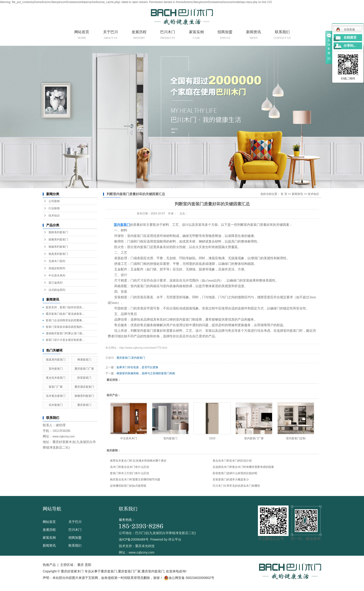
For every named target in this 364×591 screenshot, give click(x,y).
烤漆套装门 (84, 360)
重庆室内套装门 (153, 571)
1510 (212, 438)
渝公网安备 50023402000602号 (189, 578)
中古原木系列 (57, 276)
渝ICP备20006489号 (134, 539)
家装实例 (196, 36)
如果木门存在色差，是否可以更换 (137, 367)
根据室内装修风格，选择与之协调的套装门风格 (146, 373)
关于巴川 (110, 36)
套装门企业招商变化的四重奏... (65, 320)
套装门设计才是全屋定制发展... (65, 340)
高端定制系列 (57, 268)
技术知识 (54, 216)
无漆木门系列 (57, 261)
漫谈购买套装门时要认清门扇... (65, 333)
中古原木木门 (129, 438)
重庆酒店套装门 (84, 387)
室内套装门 (56, 369)
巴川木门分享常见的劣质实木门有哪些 (236, 486)
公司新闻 (54, 201)
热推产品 (49, 565)
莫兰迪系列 (55, 283)
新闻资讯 (253, 36)
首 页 (284, 194)
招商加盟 (225, 36)
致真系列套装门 (58, 254)
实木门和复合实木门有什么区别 (130, 467)
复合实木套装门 (56, 378)
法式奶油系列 (57, 290)
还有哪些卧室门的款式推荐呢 (128, 486)
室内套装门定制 (296, 438)
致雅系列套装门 (58, 240)
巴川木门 (168, 36)
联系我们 (282, 36)
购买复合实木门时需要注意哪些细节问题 (135, 479)
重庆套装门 (84, 405)
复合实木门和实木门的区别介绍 (232, 461)
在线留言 (350, 38)
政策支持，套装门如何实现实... (65, 307)
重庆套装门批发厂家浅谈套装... (65, 314)
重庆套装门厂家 (84, 369)
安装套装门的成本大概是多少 (231, 479)
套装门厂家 (56, 387)
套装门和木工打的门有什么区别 (130, 473)
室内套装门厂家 (254, 438)
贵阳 (88, 565)
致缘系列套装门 (58, 247)
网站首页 (82, 36)
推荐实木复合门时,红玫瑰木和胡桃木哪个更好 (138, 461)
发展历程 (139, 36)
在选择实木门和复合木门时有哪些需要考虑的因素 (243, 467)
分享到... (350, 46)
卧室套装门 (84, 378)
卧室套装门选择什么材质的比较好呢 (235, 473)
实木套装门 (56, 405)
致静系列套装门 (58, 232)
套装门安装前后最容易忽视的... (65, 327)
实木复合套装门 (56, 396)
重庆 (81, 565)
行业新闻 (54, 208)
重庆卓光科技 (145, 546)
